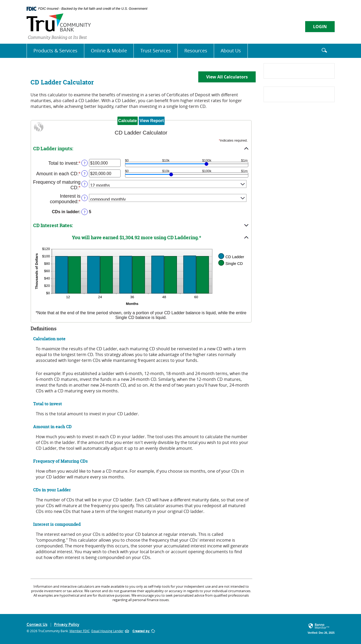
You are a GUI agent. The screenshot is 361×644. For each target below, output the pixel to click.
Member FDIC (80, 631)
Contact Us (37, 624)
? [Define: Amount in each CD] (85, 174)
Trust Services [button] (156, 51)
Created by (144, 631)
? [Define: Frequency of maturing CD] (85, 184)
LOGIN (320, 27)
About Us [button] (231, 51)
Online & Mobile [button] (109, 51)
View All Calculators (227, 77)
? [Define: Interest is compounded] (85, 198)
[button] (141, 148)
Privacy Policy (67, 624)
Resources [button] (196, 51)
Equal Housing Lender (110, 632)
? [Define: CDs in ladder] (85, 212)
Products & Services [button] (55, 51)
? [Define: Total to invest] (85, 163)
